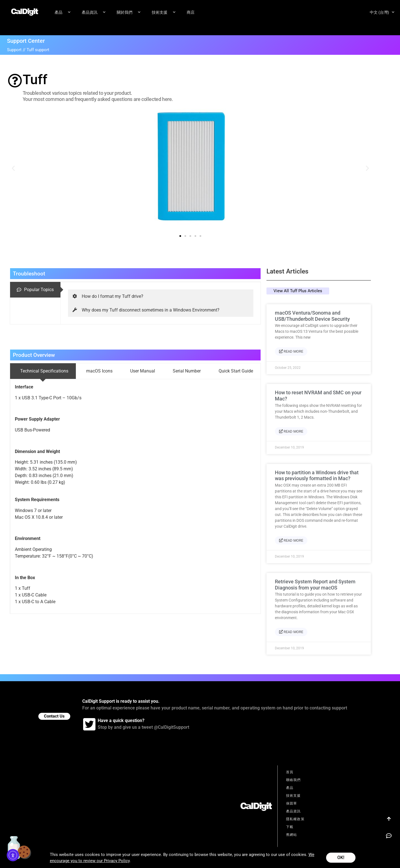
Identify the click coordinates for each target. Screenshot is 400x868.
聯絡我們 (293, 780)
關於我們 (129, 12)
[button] (13, 168)
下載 (290, 827)
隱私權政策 (295, 819)
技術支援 (164, 12)
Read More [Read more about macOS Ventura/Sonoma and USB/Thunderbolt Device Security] (291, 352)
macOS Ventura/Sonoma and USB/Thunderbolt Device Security (312, 316)
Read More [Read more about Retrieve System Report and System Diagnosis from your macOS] (291, 632)
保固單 (292, 804)
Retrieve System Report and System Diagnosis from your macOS (315, 585)
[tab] (35, 290)
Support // (17, 50)
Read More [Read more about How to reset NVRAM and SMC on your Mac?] (291, 432)
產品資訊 (94, 12)
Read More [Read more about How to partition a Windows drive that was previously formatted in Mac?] (291, 541)
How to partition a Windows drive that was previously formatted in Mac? (317, 476)
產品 (63, 12)
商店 (191, 12)
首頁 (290, 772)
